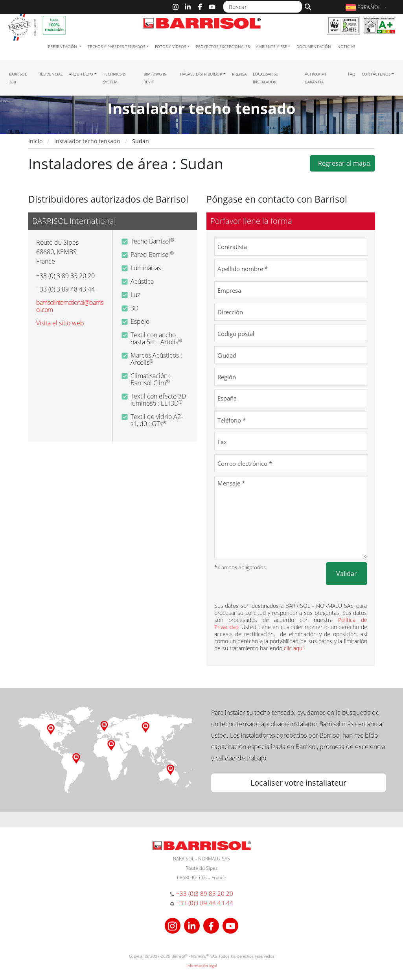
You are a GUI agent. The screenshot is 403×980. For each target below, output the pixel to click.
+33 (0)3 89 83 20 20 (205, 893)
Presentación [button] (63, 46)
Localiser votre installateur (298, 783)
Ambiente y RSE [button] (271, 46)
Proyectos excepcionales (223, 46)
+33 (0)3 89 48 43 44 (205, 903)
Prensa (239, 74)
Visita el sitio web (60, 323)
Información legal (201, 965)
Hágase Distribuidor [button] (201, 74)
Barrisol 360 (18, 78)
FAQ (352, 74)
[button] (367, 7)
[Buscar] (263, 7)
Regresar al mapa (342, 163)
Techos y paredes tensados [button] (116, 46)
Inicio (35, 141)
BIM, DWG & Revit (155, 78)
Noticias (346, 46)
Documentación (314, 46)
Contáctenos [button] (376, 74)
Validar (347, 574)
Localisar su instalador (266, 78)
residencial (51, 74)
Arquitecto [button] (81, 74)
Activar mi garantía (315, 78)
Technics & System (114, 78)
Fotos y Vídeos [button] (170, 46)
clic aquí (294, 648)
